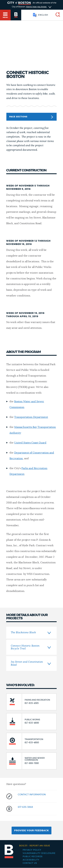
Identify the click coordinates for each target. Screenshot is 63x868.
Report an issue (35, 846)
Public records (33, 857)
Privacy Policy (32, 850)
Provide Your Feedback (31, 831)
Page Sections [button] (31, 117)
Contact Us (30, 863)
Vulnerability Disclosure (39, 853)
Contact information (32, 795)
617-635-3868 (25, 807)
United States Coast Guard (30, 443)
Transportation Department (31, 417)
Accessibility (31, 860)
